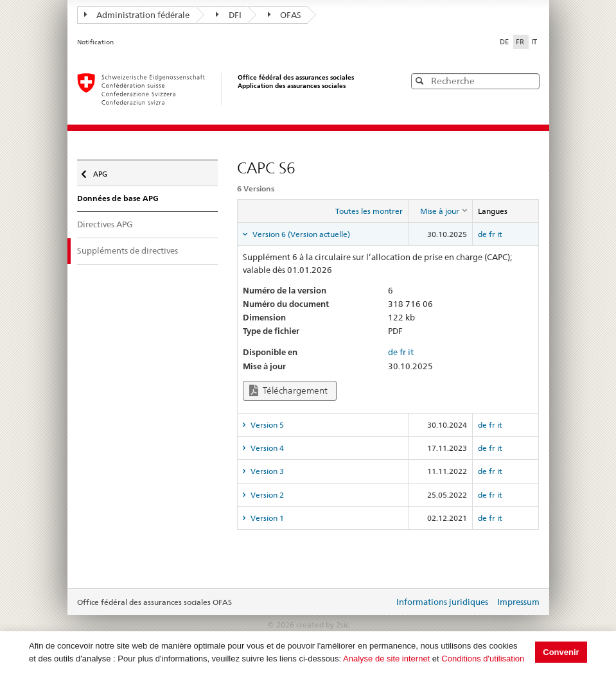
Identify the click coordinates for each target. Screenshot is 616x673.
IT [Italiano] (534, 42)
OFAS (285, 15)
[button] (529, 81)
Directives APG (105, 224)
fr (492, 234)
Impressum (518, 602)
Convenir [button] (561, 652)
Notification (95, 42)
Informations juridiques (442, 602)
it (500, 234)
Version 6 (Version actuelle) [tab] (300, 234)
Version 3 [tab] (266, 471)
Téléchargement (288, 391)
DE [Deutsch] (505, 42)
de (482, 234)
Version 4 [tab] (266, 448)
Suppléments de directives (128, 250)
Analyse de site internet (386, 659)
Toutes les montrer (369, 211)
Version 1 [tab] (266, 518)
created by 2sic (322, 625)
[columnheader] (440, 211)
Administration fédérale (137, 15)
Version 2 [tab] (266, 495)
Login (382, 603)
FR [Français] (521, 42)
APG (103, 171)
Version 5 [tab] (266, 425)
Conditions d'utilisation (483, 659)
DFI (229, 15)
